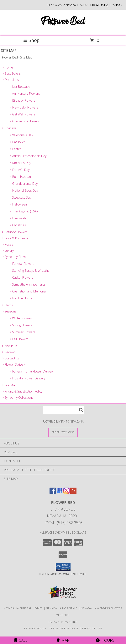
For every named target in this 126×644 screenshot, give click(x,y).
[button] (63, 567)
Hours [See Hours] (105, 640)
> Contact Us (11, 358)
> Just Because (20, 87)
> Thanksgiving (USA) (24, 211)
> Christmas (18, 225)
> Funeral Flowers (22, 264)
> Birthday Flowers (22, 100)
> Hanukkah (18, 218)
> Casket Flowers (21, 277)
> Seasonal (10, 311)
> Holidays (9, 128)
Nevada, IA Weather (63, 622)
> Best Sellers (11, 74)
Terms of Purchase (64, 628)
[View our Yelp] (73, 492)
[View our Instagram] (66, 492)
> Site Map (9, 385)
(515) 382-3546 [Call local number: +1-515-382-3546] (112, 5)
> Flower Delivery (14, 364)
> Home (7, 67)
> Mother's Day (20, 163)
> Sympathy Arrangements (28, 284)
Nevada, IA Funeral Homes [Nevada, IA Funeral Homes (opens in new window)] (23, 608)
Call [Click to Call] (21, 640)
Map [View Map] (63, 640)
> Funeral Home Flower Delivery (32, 371)
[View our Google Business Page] (60, 492)
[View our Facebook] (53, 492)
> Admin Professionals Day (28, 156)
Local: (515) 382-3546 (63, 523)
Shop (31, 40)
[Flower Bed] (63, 30)
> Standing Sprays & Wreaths (29, 271)
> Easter (15, 149)
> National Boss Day (24, 190)
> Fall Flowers (19, 339)
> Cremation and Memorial (28, 291)
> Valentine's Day (21, 135)
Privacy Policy (35, 628)
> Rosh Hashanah (22, 177)
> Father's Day (20, 170)
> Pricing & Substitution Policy (22, 391)
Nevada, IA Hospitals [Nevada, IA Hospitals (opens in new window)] (62, 608)
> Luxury (8, 251)
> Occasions (10, 80)
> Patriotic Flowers (15, 232)
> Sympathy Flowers (16, 257)
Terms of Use (92, 628)
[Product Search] (64, 410)
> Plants (7, 305)
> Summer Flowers (22, 332)
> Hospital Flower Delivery (27, 378)
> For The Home (21, 298)
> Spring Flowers (21, 325)
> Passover (17, 142)
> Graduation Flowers (25, 121)
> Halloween (18, 204)
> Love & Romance (15, 238)
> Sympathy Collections (18, 398)
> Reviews (9, 352)
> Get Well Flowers (22, 114)
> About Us (10, 346)
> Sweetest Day (20, 197)
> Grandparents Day (24, 184)
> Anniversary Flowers (25, 94)
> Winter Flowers (21, 318)
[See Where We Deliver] (63, 432)
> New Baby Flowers (24, 107)
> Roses (8, 244)
